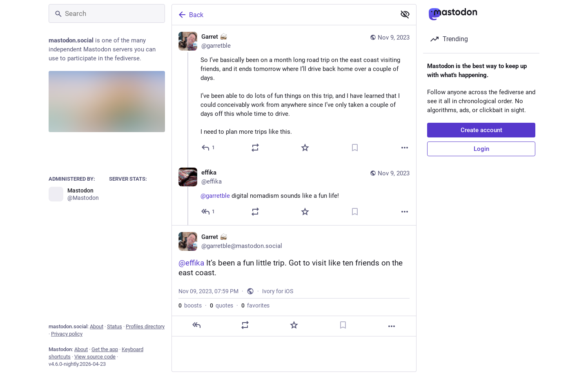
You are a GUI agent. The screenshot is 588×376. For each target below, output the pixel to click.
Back (190, 15)
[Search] (107, 13)
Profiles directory (145, 326)
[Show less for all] (405, 14)
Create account (481, 130)
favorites (255, 305)
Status (115, 326)
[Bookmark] (355, 148)
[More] (405, 148)
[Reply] (208, 148)
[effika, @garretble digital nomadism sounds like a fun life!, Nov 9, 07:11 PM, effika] (294, 193)
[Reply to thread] (208, 212)
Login (481, 149)
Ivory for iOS (278, 291)
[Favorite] (305, 148)
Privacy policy (67, 334)
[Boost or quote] (255, 148)
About (97, 326)
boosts (190, 305)
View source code (95, 357)
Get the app (105, 349)
